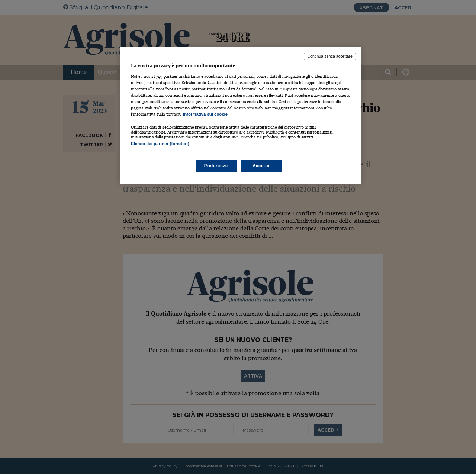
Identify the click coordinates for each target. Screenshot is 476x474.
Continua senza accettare (330, 56)
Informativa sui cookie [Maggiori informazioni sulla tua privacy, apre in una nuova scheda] (205, 114)
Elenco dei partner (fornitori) (160, 144)
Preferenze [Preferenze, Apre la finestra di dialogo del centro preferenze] (216, 166)
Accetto (261, 166)
